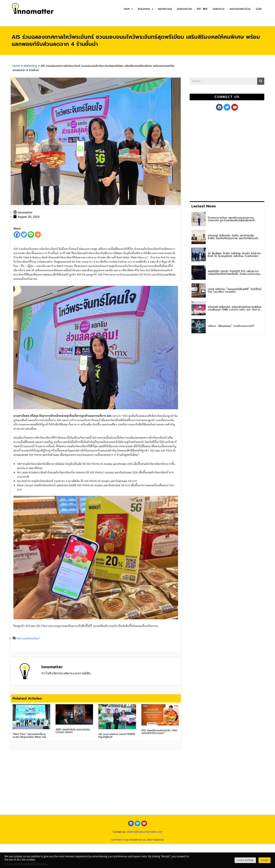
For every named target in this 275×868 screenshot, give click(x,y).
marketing (165, 9)
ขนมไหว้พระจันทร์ (31, 638)
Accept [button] (265, 860)
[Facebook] (17, 235)
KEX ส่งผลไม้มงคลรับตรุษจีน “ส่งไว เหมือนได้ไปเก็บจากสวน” (159, 732)
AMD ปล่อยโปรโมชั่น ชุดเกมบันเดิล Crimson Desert (73, 731)
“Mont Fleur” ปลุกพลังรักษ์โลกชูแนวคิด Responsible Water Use (29, 736)
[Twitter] (24, 235)
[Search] (261, 81)
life (259, 9)
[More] (38, 235)
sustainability (240, 9)
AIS (19, 638)
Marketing (30, 66)
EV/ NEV (202, 9)
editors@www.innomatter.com (145, 845)
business (146, 9)
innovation (184, 9)
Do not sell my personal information (25, 864)
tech (128, 9)
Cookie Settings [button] (245, 860)
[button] (227, 97)
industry (219, 9)
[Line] (31, 235)
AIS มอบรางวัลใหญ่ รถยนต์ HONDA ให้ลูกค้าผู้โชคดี (117, 736)
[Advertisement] (216, 155)
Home (16, 66)
